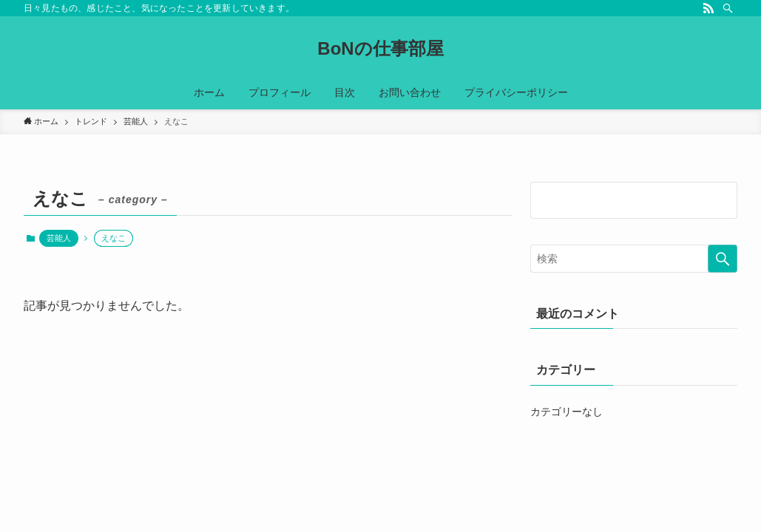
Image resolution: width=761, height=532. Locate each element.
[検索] (728, 8)
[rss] (708, 8)
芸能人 (59, 238)
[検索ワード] (634, 259)
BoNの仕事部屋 (380, 49)
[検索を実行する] (723, 259)
